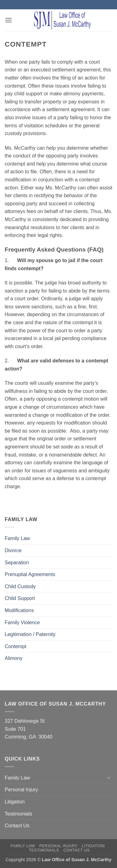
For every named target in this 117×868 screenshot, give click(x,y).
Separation (17, 563)
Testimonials (18, 814)
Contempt (15, 646)
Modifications (19, 610)
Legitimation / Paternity (30, 634)
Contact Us (17, 826)
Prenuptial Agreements (30, 574)
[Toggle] (109, 778)
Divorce (13, 550)
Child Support (20, 598)
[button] (8, 20)
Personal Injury (21, 790)
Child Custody (20, 586)
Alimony (14, 658)
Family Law (17, 538)
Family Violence (22, 623)
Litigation (15, 802)
